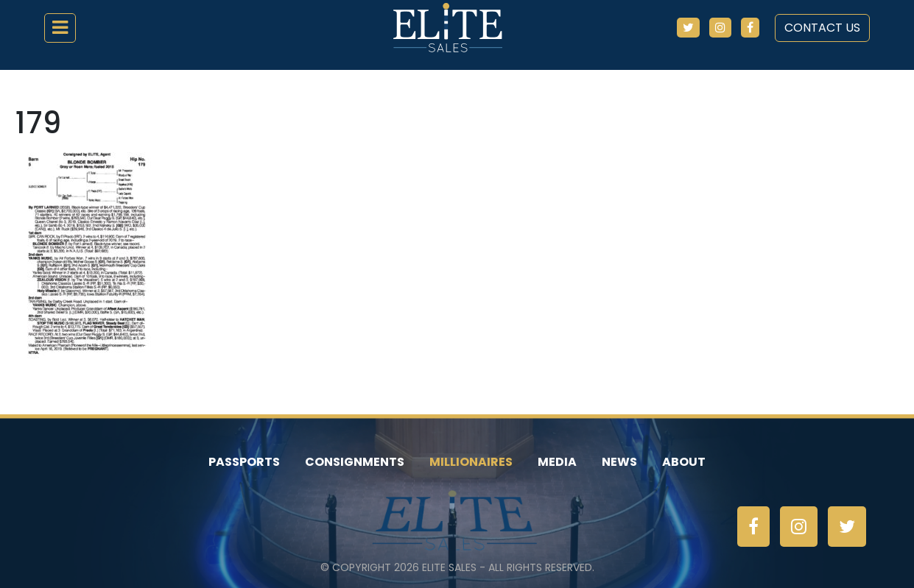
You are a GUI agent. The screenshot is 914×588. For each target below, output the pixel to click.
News (619, 462)
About (684, 462)
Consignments (355, 462)
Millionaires (471, 462)
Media (557, 462)
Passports (244, 462)
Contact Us (822, 28)
